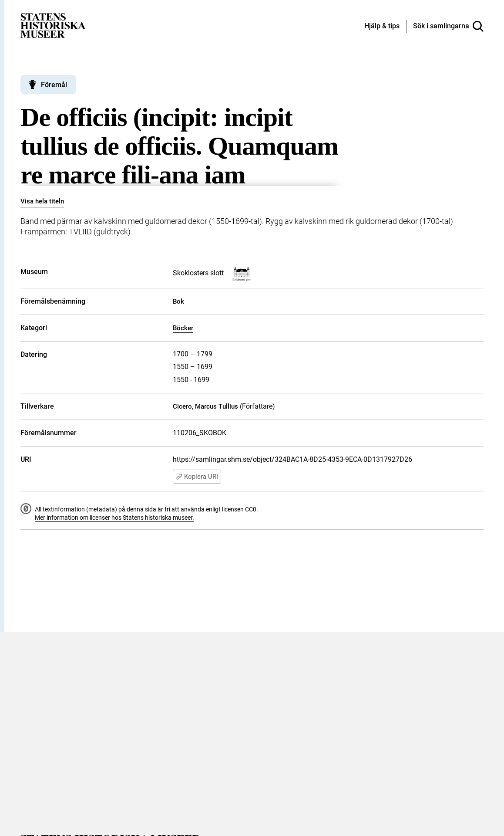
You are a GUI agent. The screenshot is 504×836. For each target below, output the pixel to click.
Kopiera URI (197, 477)
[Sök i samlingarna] (448, 27)
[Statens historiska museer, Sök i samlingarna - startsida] (53, 25)
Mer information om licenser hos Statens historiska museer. (114, 518)
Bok (178, 301)
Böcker (183, 328)
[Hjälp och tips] (382, 27)
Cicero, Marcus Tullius (205, 406)
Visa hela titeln (42, 201)
